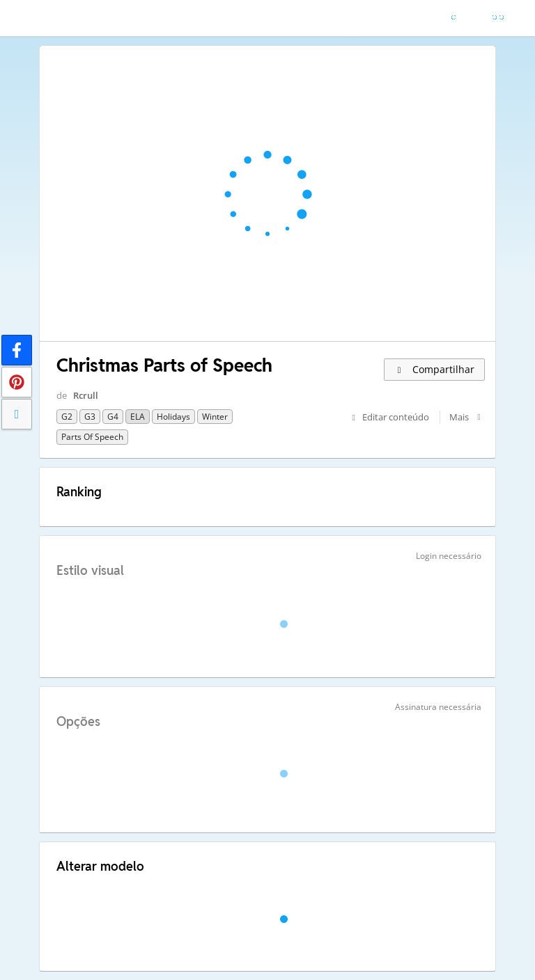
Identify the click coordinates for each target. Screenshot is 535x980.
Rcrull (86, 395)
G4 (113, 417)
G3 (90, 417)
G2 (67, 417)
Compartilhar (434, 369)
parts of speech (92, 437)
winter (215, 417)
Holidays (173, 417)
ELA (138, 417)
